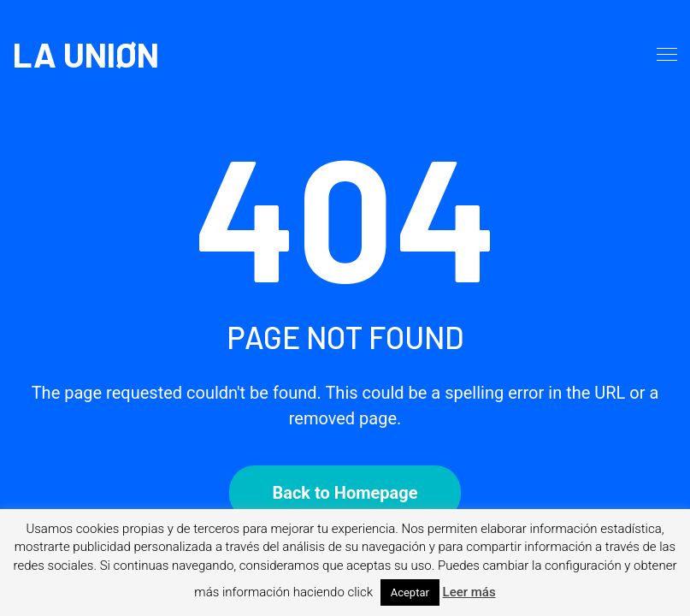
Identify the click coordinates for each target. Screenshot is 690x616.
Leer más (469, 592)
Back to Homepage (345, 493)
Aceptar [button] (410, 592)
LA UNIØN (86, 54)
